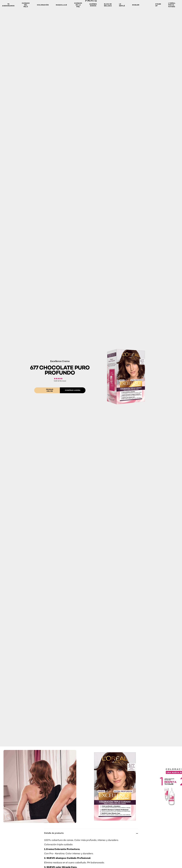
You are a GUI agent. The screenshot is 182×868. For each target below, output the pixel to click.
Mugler (136, 5)
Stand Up (158, 5)
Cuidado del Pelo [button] (26, 5)
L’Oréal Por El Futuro (172, 5)
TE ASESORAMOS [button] (8, 5)
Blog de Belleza (108, 5)
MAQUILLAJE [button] (61, 5)
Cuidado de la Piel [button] (78, 5)
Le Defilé (122, 5)
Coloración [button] (43, 5)
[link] (60, 380)
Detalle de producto (54, 833)
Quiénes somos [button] (93, 5)
